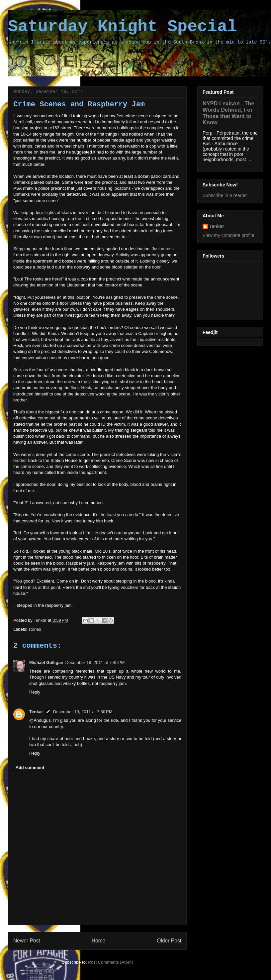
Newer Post (27, 941)
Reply (35, 692)
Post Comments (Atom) (110, 962)
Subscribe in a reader (225, 195)
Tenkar (41, 620)
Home (99, 941)
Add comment (30, 767)
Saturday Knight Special (123, 27)
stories (35, 629)
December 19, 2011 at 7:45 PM (95, 662)
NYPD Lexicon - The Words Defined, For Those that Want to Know (228, 113)
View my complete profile (228, 235)
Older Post (169, 941)
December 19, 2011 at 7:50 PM (83, 712)
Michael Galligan (46, 662)
